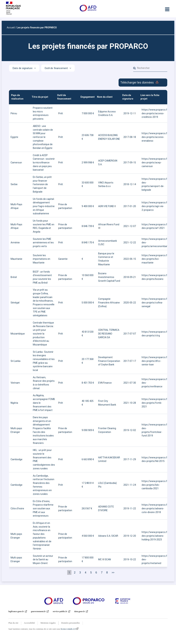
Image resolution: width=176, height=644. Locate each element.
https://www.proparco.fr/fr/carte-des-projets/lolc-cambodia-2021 (154, 485)
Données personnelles (71, 623)
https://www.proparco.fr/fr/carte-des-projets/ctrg (154, 334)
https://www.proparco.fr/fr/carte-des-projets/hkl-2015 (154, 459)
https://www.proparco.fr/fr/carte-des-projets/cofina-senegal (154, 303)
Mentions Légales (48, 623)
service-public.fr (61, 611)
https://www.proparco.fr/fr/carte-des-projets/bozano (154, 277)
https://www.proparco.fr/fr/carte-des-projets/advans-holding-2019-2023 (154, 536)
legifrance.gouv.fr (18, 611)
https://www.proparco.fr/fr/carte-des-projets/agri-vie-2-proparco (154, 206)
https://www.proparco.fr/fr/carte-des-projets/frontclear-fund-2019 (154, 430)
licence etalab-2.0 (70, 629)
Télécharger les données (143, 83)
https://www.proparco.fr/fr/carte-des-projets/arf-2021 (154, 226)
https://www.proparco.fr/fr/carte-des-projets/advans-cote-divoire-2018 (154, 508)
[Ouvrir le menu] (167, 9)
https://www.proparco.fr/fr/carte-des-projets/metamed (154, 560)
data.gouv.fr (81, 611)
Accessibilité (29, 623)
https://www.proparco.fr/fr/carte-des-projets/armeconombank (154, 243)
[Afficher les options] (24, 68)
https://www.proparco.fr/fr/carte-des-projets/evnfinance (154, 383)
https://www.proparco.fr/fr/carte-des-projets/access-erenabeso (154, 137)
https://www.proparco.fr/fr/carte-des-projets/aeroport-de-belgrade (154, 184)
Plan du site (13, 623)
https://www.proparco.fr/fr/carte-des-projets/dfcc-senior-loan (154, 361)
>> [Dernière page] (113, 572)
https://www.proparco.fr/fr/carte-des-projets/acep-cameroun (154, 162)
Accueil (11, 28)
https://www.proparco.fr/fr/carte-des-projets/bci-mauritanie (154, 259)
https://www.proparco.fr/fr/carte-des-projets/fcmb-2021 (154, 403)
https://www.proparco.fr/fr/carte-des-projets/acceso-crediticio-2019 (154, 113)
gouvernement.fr (40, 611)
